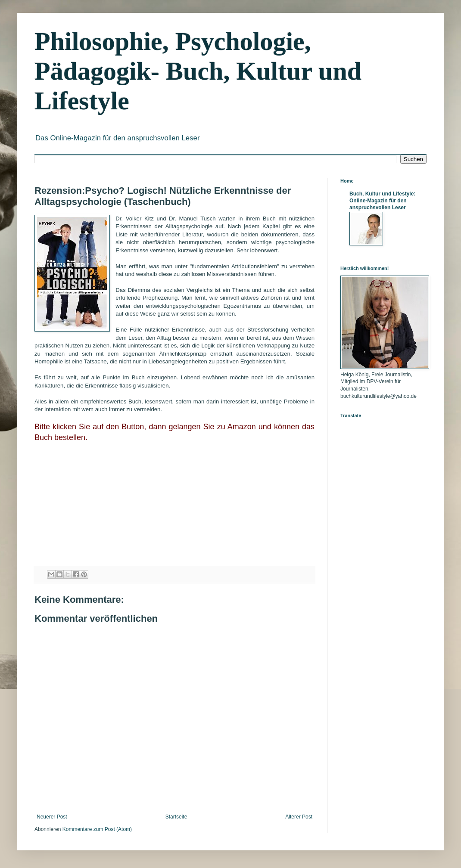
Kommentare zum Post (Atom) (97, 829)
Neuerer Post (52, 817)
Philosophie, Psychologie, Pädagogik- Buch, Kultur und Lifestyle (198, 71)
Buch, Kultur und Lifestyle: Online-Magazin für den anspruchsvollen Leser (382, 201)
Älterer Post (299, 817)
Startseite (176, 817)
